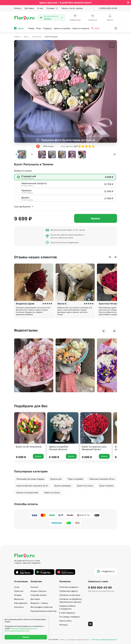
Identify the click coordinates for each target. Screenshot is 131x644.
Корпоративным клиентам (43, 611)
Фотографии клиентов (41, 607)
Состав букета (24, 207)
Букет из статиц (85, 486)
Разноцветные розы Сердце (30, 479)
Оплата (18, 8)
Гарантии (19, 591)
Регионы (63, 625)
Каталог (34, 587)
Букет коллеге (106, 486)
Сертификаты (21, 603)
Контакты (19, 607)
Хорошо (26, 637)
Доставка (29, 8)
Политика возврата (69, 587)
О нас (40, 8)
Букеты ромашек (63, 486)
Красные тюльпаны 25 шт (102, 479)
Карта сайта (65, 621)
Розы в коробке (75, 479)
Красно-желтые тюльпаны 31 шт (32, 486)
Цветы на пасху (52, 492)
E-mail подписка (67, 613)
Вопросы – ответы (39, 603)
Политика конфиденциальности (104, 640)
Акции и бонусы (38, 591)
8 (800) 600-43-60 (108, 8)
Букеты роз (56, 479)
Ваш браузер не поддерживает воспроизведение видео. (34, 365)
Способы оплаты (38, 595)
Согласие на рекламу (70, 595)
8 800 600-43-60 (100, 587)
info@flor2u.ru (106, 571)
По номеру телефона (69, 617)
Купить (96, 218)
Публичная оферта (68, 591)
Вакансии (19, 599)
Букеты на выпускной (27, 492)
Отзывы (52, 8)
